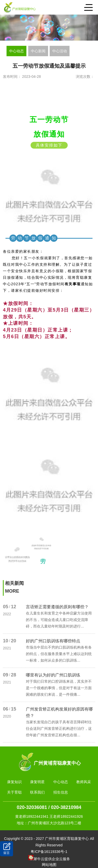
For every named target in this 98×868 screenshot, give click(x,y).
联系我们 (37, 792)
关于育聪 (14, 792)
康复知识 (14, 782)
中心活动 (60, 51)
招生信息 (61, 792)
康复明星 (37, 782)
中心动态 (16, 51)
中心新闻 (38, 51)
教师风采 (84, 782)
